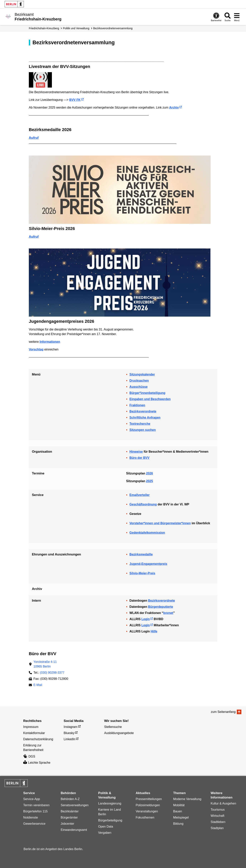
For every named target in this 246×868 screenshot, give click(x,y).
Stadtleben (218, 822)
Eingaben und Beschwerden (150, 399)
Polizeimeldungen (148, 805)
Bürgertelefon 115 (35, 811)
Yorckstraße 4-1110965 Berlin (45, 664)
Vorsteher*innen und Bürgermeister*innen (160, 523)
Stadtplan (217, 828)
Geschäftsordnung (143, 504)
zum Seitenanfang (223, 712)
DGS (29, 756)
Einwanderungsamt (74, 830)
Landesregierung (110, 803)
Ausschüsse (139, 387)
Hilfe (154, 631)
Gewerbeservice (34, 824)
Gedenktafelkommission (147, 533)
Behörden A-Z (70, 799)
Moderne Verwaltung (187, 799)
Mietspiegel (181, 817)
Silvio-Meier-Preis (142, 573)
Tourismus (218, 810)
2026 (150, 473)
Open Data (106, 827)
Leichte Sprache (37, 763)
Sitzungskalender (142, 374)
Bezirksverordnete (143, 411)
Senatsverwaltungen (75, 805)
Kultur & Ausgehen (223, 803)
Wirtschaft (217, 816)
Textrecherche (140, 424)
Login (146, 619)
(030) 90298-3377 (52, 673)
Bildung (178, 824)
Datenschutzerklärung (38, 739)
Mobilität (179, 805)
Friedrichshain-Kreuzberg (44, 28)
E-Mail (38, 685)
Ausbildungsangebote (119, 733)
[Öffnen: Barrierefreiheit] (216, 17)
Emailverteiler (140, 495)
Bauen (178, 811)
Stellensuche (113, 727)
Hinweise (136, 452)
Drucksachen (139, 381)
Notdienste (31, 817)
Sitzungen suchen (143, 430)
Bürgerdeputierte (160, 607)
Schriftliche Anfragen (145, 418)
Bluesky (69, 733)
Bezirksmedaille (141, 554)
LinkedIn (69, 739)
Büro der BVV (140, 458)
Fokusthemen (145, 817)
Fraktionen (137, 405)
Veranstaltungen (147, 811)
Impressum (31, 727)
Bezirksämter (70, 811)
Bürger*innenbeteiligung (148, 393)
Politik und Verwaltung (76, 28)
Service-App (32, 799)
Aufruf (34, 138)
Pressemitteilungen (149, 799)
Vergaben (105, 833)
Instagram (70, 727)
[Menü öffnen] (237, 17)
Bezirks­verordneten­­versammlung (113, 28)
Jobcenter (67, 824)
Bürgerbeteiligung (110, 820)
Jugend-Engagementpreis (148, 564)
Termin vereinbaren (36, 805)
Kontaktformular (34, 733)
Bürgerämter (69, 817)
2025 (150, 481)
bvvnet (168, 613)
